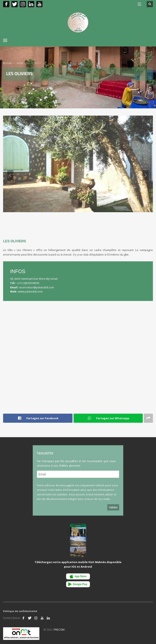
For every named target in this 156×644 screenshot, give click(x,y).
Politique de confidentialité (20, 611)
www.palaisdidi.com (30, 291)
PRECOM (59, 630)
